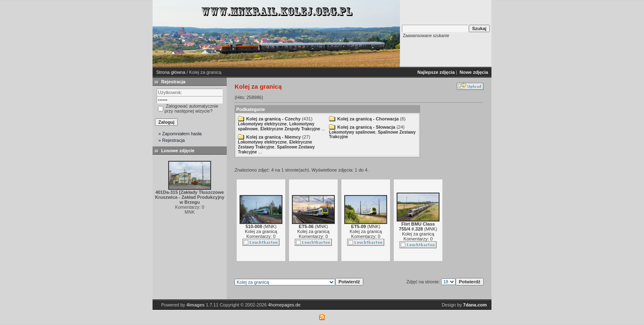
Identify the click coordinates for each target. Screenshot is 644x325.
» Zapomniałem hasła (180, 134)
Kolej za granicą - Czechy (273, 119)
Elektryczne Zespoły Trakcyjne (290, 129)
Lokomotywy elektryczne (262, 124)
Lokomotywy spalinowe (352, 132)
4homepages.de (284, 305)
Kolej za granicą (261, 231)
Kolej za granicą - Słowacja (366, 127)
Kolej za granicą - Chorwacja (368, 119)
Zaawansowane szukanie (426, 36)
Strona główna (171, 72)
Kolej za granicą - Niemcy (274, 137)
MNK (270, 226)
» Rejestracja (172, 140)
